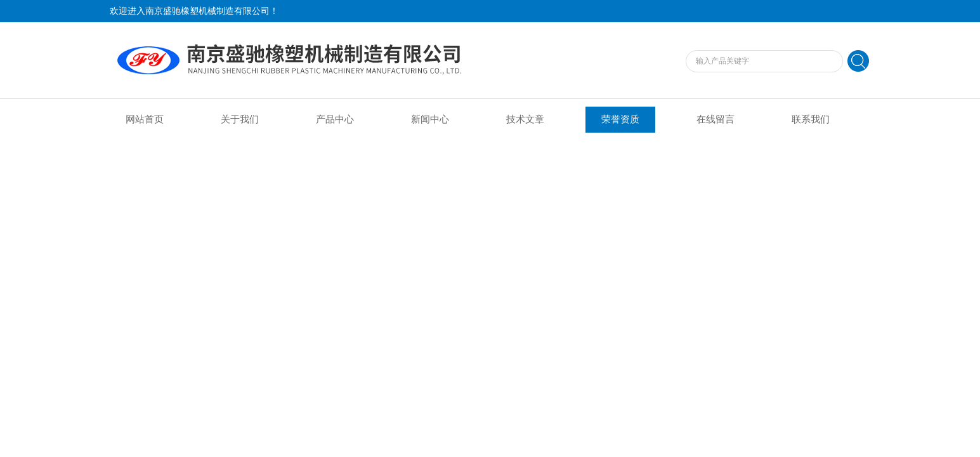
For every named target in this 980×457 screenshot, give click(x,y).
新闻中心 (430, 119)
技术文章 (525, 119)
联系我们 (811, 119)
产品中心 (335, 119)
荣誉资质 (620, 119)
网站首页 (145, 119)
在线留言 (715, 119)
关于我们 (240, 119)
